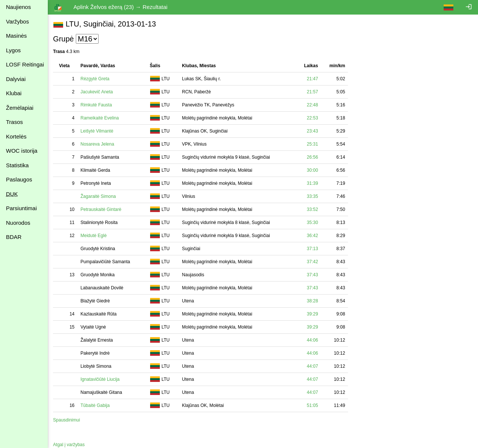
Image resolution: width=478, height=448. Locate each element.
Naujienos (18, 7)
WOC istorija (22, 151)
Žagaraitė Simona (99, 196)
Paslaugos (19, 179)
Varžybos (17, 21)
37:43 (313, 275)
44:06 (313, 340)
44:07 (313, 366)
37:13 (313, 249)
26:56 (313, 157)
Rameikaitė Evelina (100, 118)
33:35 (313, 196)
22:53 (313, 118)
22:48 (313, 105)
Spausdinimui (67, 420)
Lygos (13, 50)
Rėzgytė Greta (95, 79)
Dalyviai (16, 79)
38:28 (313, 301)
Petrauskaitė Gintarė (101, 209)
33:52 (313, 209)
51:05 (313, 405)
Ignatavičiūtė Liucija (101, 379)
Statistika (17, 165)
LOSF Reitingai (25, 64)
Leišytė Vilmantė (97, 131)
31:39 (313, 183)
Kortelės (16, 136)
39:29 (313, 314)
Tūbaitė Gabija (96, 405)
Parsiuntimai (21, 208)
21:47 (313, 79)
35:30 (313, 223)
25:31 (313, 144)
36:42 (313, 236)
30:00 (313, 170)
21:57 (313, 92)
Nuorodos (18, 223)
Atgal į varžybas (70, 445)
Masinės (16, 36)
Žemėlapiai (20, 108)
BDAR (14, 237)
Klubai (14, 93)
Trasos (14, 122)
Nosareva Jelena (98, 144)
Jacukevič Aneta (97, 92)
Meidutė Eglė (94, 236)
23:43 (313, 131)
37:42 (313, 262)
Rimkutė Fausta (97, 105)
